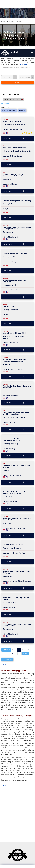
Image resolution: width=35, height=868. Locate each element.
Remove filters (5, 49)
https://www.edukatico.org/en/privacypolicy (17, 845)
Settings (11, 834)
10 (20, 600)
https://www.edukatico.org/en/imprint (16, 849)
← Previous (6, 596)
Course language (27, 23)
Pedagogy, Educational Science (10, 23)
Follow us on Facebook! (10, 860)
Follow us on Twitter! (26, 860)
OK (11, 837)
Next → (25, 600)
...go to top (5, 610)
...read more (23, 11)
